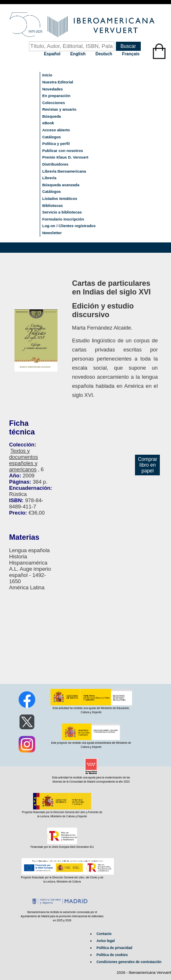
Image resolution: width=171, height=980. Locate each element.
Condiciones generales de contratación (129, 962)
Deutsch (105, 54)
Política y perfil (56, 144)
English (79, 54)
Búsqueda (52, 116)
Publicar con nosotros (63, 151)
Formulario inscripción (63, 219)
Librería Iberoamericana (64, 171)
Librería (49, 178)
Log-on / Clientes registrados (69, 226)
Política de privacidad (114, 948)
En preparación (56, 96)
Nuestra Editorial (58, 82)
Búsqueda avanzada (61, 185)
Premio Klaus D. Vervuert (65, 157)
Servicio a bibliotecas (62, 212)
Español (53, 54)
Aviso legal (106, 941)
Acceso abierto (56, 130)
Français (131, 54)
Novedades (53, 89)
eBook (48, 123)
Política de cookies (112, 955)
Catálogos (52, 137)
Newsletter (52, 233)
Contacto (104, 934)
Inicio (47, 75)
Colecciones (54, 103)
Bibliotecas (53, 206)
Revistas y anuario (59, 109)
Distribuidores (55, 164)
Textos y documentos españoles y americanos (24, 460)
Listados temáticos (60, 199)
